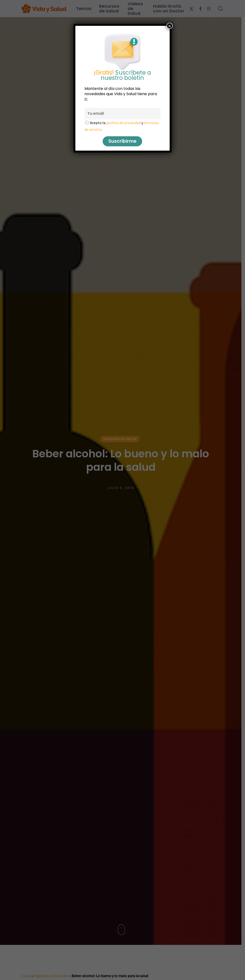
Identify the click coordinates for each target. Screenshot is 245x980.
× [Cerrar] (170, 26)
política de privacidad (123, 123)
